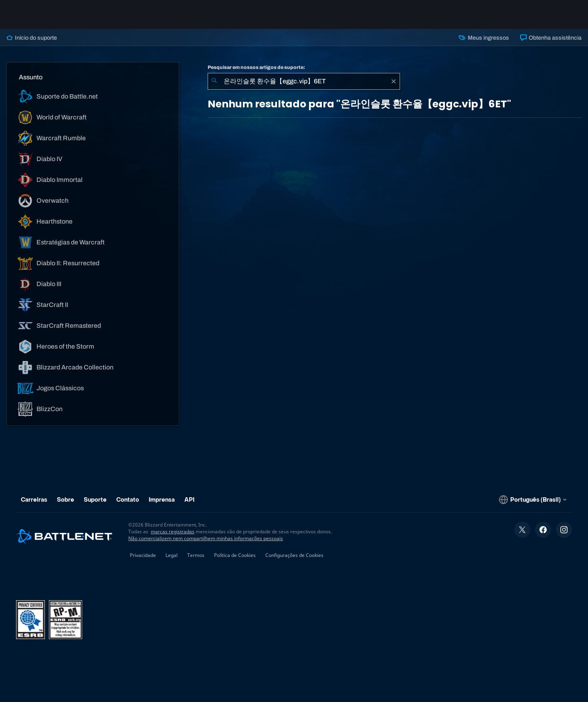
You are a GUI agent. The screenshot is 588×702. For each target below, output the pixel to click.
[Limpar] (394, 81)
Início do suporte (32, 38)
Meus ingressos (484, 38)
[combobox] (304, 81)
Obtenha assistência (551, 38)
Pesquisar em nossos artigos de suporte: (256, 67)
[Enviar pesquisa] (214, 81)
